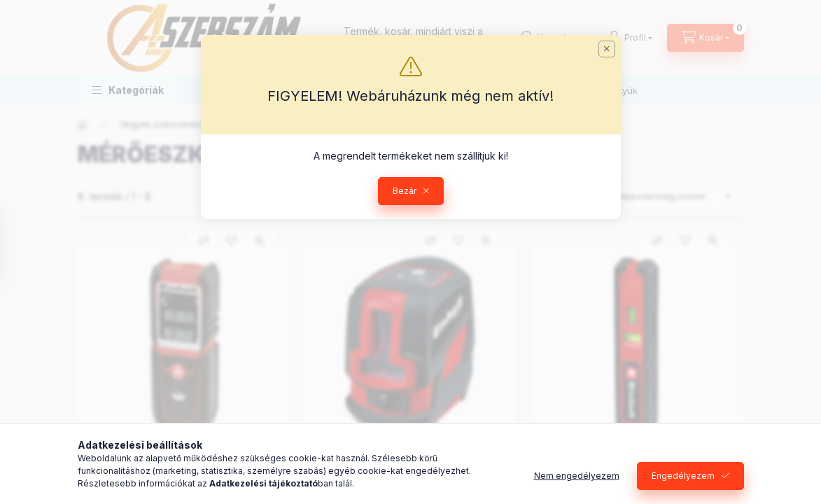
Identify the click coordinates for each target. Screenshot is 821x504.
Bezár (405, 191)
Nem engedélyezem (577, 476)
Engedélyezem (683, 476)
